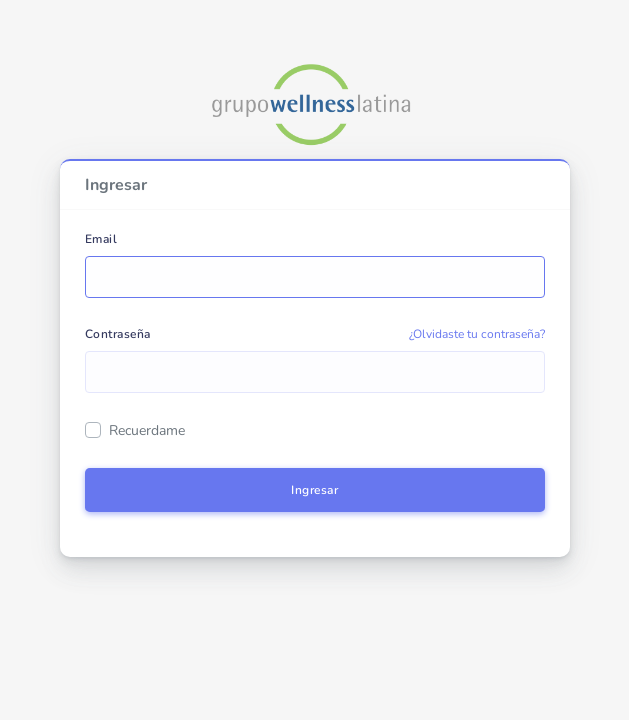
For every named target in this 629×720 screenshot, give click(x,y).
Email (101, 239)
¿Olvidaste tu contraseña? (477, 334)
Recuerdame (147, 430)
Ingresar (314, 490)
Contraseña (118, 334)
